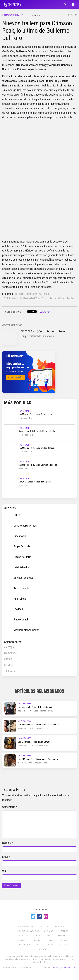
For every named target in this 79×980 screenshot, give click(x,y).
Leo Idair (18, 609)
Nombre (7, 843)
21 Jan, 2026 (23, 763)
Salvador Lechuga (24, 578)
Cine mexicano (26, 927)
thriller (62, 298)
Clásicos (44, 927)
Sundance (22, 940)
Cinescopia (35, 16)
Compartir (44, 312)
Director (20, 294)
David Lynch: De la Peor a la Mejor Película (37, 431)
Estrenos (63, 931)
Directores (32, 294)
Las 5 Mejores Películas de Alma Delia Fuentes (38, 725)
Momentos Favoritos (28, 931)
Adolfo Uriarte (21, 588)
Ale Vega (9, 647)
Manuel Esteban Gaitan (27, 630)
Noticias (43, 949)
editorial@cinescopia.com (64, 967)
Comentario (9, 807)
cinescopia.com (58, 331)
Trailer (70, 298)
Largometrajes (13, 15)
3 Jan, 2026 (23, 418)
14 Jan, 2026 (23, 469)
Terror (53, 298)
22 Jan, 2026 (23, 728)
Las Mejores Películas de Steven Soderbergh (38, 465)
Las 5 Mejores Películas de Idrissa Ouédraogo (38, 759)
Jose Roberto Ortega (25, 526)
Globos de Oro (24, 945)
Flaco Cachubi (21, 620)
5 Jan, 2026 (23, 452)
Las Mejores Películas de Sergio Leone (35, 414)
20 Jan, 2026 (23, 435)
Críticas (49, 931)
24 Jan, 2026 (23, 711)
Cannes (49, 936)
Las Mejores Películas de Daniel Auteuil (35, 707)
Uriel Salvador (21, 567)
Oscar (45, 298)
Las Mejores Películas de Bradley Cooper (36, 448)
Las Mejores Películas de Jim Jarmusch (35, 742)
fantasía (14, 298)
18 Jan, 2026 (23, 486)
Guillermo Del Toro (30, 298)
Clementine (10, 653)
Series (52, 945)
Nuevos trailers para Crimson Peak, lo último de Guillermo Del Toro (37, 31)
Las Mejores (25, 411)
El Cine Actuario (22, 557)
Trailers (64, 945)
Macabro (63, 936)
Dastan (8, 659)
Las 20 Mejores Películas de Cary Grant (35, 482)
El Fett (17, 515)
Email (5, 857)
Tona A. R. (9, 671)
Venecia (51, 940)
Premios (64, 940)
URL (4, 871)
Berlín (37, 936)
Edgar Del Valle (22, 546)
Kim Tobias (20, 599)
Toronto (37, 940)
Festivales (23, 936)
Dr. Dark (8, 665)
